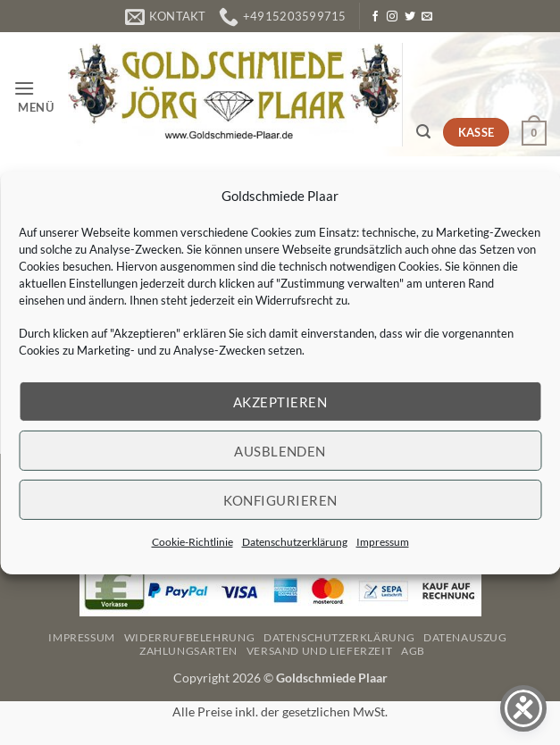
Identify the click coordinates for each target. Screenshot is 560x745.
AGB (413, 651)
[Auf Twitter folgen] (410, 17)
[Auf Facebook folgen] (375, 17)
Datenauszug (465, 637)
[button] (34, 95)
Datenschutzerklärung (295, 542)
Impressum (383, 542)
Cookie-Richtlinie (192, 542)
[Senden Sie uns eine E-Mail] (427, 17)
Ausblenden (280, 450)
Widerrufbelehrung (189, 637)
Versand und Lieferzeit (319, 651)
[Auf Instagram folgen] (392, 17)
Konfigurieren (280, 499)
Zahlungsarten (188, 651)
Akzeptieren (280, 401)
